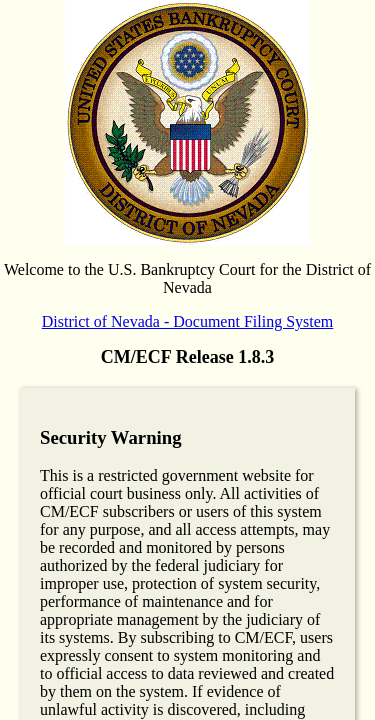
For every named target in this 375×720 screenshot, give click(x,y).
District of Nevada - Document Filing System (188, 321)
